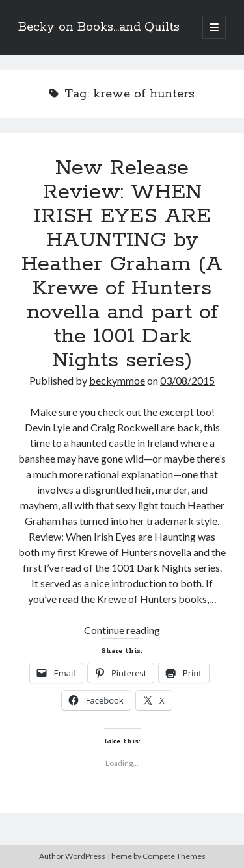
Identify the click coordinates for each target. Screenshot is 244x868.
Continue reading (122, 630)
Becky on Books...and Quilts (99, 27)
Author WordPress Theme (86, 856)
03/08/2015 (187, 380)
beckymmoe (117, 380)
